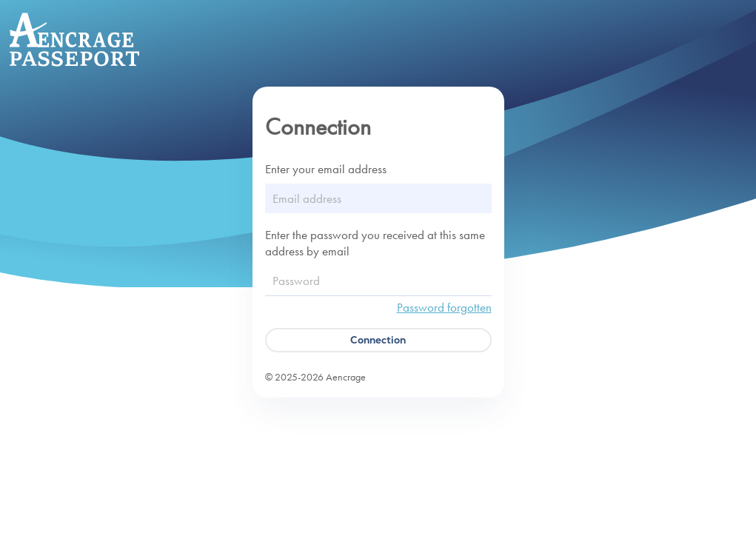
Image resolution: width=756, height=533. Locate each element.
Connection (378, 340)
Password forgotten (444, 307)
